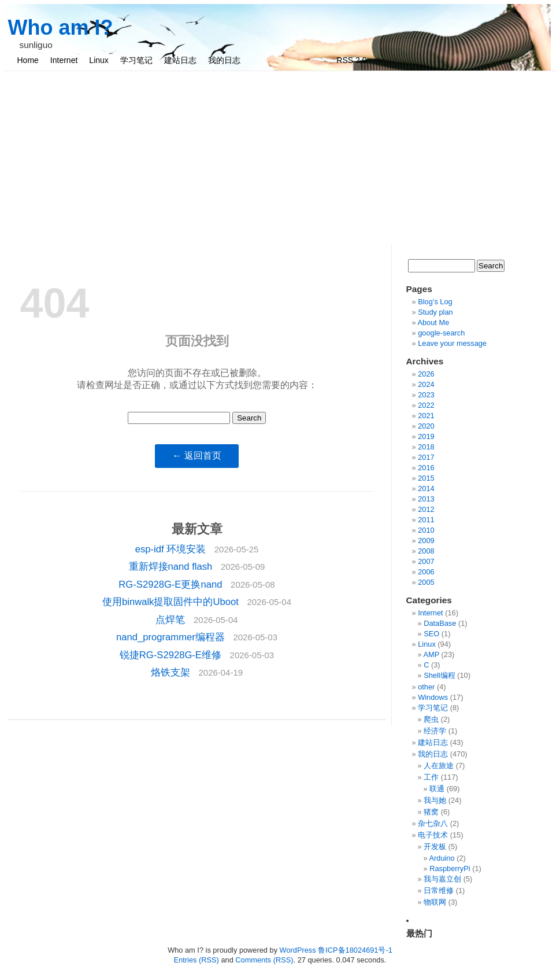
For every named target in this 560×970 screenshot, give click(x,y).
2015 (426, 478)
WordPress (298, 950)
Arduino (442, 858)
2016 (426, 468)
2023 (426, 395)
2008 (426, 551)
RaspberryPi (450, 868)
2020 (426, 426)
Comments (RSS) (264, 960)
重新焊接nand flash (172, 567)
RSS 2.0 (351, 60)
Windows (433, 697)
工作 (431, 777)
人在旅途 (439, 766)
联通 (437, 789)
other (426, 687)
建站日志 (180, 60)
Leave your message (452, 343)
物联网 (435, 902)
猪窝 (431, 812)
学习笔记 (136, 60)
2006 (426, 572)
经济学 (435, 731)
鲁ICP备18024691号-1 (355, 950)
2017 (426, 457)
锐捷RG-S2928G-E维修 (172, 655)
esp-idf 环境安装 (172, 549)
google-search (441, 333)
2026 (426, 374)
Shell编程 (439, 675)
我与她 (435, 800)
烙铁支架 (172, 672)
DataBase (440, 623)
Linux (99, 60)
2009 (426, 541)
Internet (64, 60)
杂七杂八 (433, 823)
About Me (433, 322)
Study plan (435, 312)
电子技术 (433, 835)
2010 (426, 530)
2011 (426, 520)
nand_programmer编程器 (172, 637)
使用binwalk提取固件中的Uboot (172, 602)
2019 (426, 436)
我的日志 (224, 60)
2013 (426, 499)
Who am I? (61, 27)
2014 (426, 488)
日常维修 (439, 890)
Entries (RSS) (196, 960)
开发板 (435, 847)
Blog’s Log (435, 302)
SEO (431, 634)
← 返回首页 (196, 456)
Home (28, 60)
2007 (426, 561)
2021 (426, 416)
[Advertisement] (280, 158)
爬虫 (431, 719)
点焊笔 (172, 620)
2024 (426, 384)
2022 (426, 405)
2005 (426, 582)
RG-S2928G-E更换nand (172, 584)
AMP (431, 654)
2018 (426, 447)
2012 (426, 509)
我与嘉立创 (442, 879)
